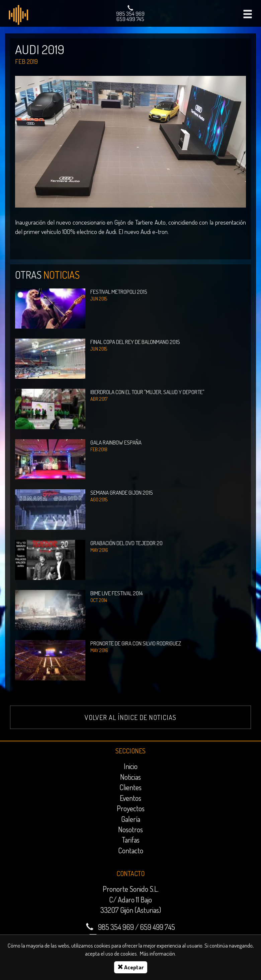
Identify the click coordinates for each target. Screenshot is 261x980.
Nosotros (130, 829)
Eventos (130, 798)
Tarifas (131, 840)
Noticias (130, 777)
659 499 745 (130, 19)
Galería (131, 819)
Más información (157, 953)
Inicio (131, 766)
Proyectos (131, 808)
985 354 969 (130, 14)
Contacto (131, 850)
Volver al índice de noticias (130, 717)
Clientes (130, 787)
